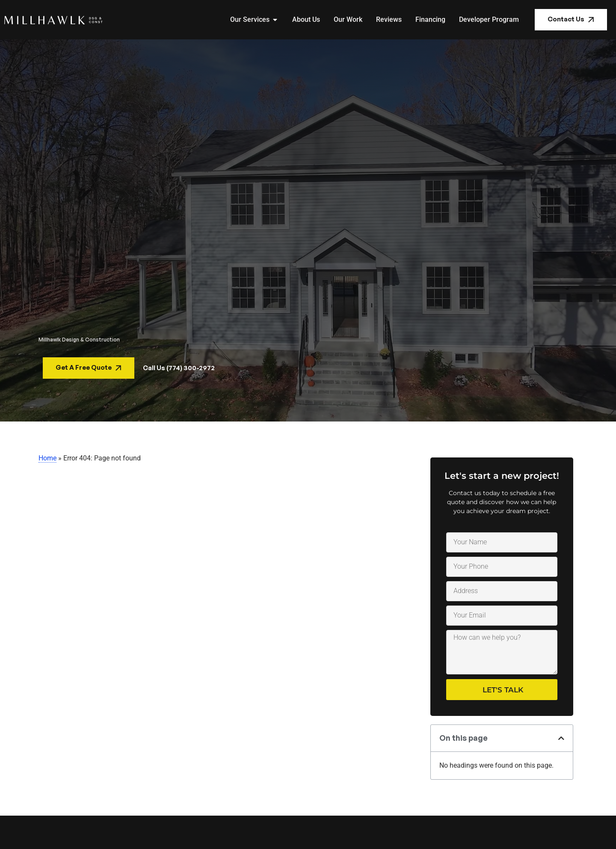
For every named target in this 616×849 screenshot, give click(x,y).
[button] (561, 738)
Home (47, 458)
